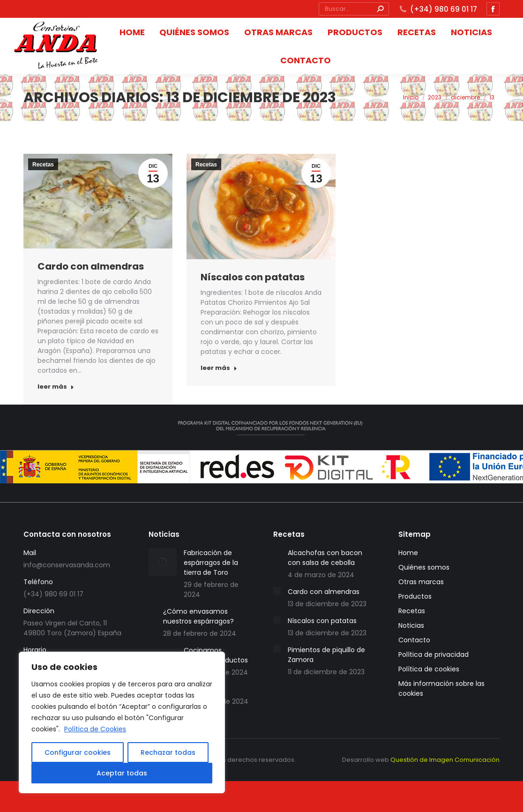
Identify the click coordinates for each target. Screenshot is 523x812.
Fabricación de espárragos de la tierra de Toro (211, 563)
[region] (122, 722)
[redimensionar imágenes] (163, 562)
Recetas (43, 165)
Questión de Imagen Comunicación (445, 760)
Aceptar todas (122, 773)
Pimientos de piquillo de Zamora (326, 655)
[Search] (380, 9)
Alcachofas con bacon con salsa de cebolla (325, 558)
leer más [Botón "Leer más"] (56, 387)
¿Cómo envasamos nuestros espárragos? (198, 616)
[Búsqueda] (354, 9)
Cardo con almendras (91, 266)
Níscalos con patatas (253, 277)
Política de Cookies (95, 729)
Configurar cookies (78, 752)
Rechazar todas (168, 752)
